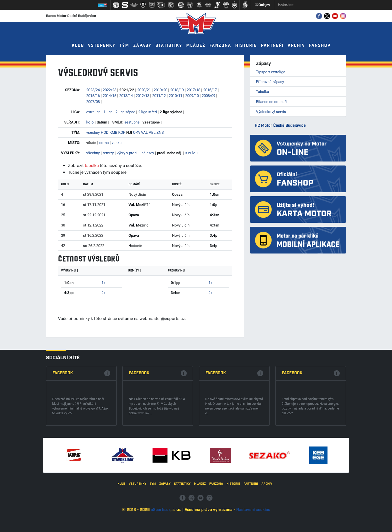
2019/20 (160, 90)
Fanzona (220, 46)
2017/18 (193, 90)
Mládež (196, 46)
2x (103, 292)
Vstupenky (102, 46)
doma (104, 142)
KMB (113, 132)
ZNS (160, 132)
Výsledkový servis (271, 111)
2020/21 (144, 90)
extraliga (93, 112)
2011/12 (159, 95)
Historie (246, 46)
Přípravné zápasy (270, 81)
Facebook (63, 452)
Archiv (296, 46)
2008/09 (208, 95)
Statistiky (169, 46)
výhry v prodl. (128, 153)
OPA (136, 132)
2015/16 (93, 95)
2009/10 (192, 95)
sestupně (132, 122)
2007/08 (93, 101)
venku (117, 142)
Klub (78, 46)
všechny (93, 132)
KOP (122, 132)
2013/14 (126, 95)
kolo (90, 122)
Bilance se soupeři (271, 101)
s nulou (191, 153)
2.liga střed (147, 112)
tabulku (92, 165)
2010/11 (175, 95)
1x (103, 282)
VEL (152, 132)
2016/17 (210, 90)
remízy (108, 153)
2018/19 (177, 90)
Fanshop (320, 46)
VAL (144, 132)
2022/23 (109, 90)
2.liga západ (125, 112)
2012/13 (142, 95)
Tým (124, 46)
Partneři (272, 46)
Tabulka (262, 91)
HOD (105, 132)
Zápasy (142, 46)
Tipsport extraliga (271, 72)
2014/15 (109, 95)
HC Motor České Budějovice (280, 126)
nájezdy (148, 153)
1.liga (108, 112)
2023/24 (93, 90)
